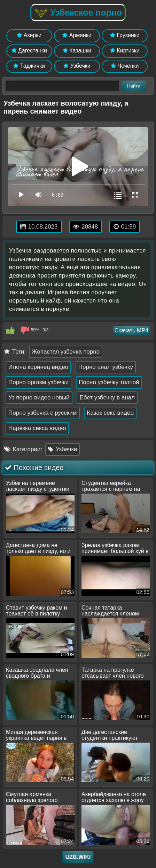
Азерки (29, 35)
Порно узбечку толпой (109, 382)
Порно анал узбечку (106, 367)
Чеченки (125, 66)
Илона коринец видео (38, 367)
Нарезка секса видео (37, 428)
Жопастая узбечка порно (66, 352)
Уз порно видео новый (39, 398)
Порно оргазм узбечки (38, 382)
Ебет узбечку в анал (107, 398)
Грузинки (125, 35)
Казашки (77, 51)
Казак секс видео (110, 413)
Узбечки (77, 66)
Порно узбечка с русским (43, 413)
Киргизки (125, 51)
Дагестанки (29, 51)
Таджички (29, 66)
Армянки (77, 35)
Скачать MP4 (131, 330)
